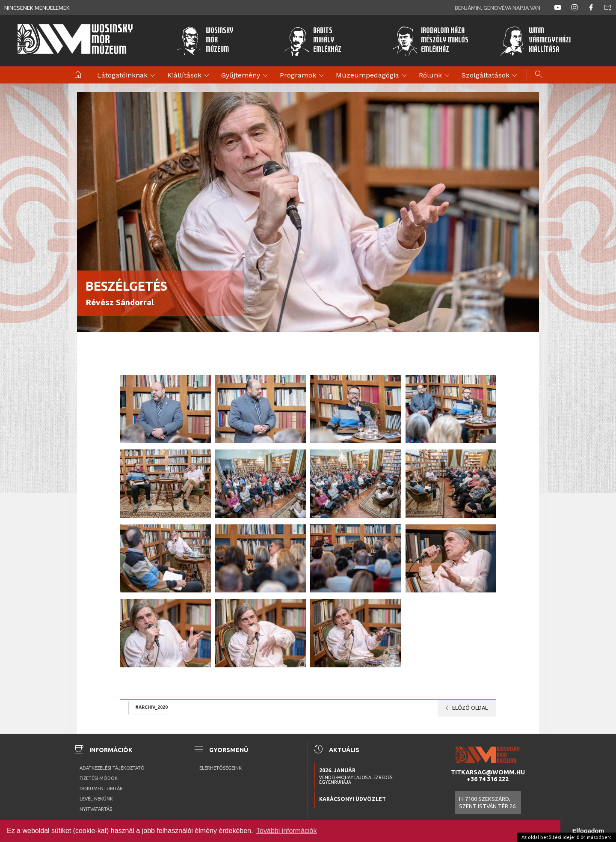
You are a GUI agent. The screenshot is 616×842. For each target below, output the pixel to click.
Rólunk (435, 76)
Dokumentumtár (101, 788)
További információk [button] (286, 831)
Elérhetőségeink (221, 768)
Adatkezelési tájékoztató (112, 768)
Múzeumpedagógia (373, 76)
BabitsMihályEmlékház (312, 41)
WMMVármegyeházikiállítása (534, 41)
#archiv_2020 (151, 708)
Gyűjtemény (246, 76)
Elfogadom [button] (588, 831)
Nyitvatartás (96, 809)
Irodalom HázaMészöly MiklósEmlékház (429, 41)
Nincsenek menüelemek (37, 8)
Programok (303, 76)
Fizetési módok (99, 778)
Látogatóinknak (127, 76)
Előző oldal (465, 708)
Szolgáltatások (491, 76)
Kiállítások (190, 76)
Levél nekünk (96, 799)
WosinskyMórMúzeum (204, 41)
